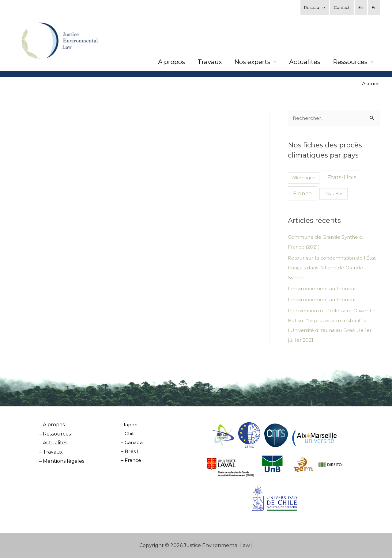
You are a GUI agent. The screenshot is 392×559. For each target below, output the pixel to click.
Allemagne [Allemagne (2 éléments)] (304, 179)
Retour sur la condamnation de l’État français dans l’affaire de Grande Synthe (334, 269)
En (361, 8)
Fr (374, 8)
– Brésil (129, 453)
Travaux (207, 63)
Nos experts (250, 63)
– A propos (52, 426)
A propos (168, 63)
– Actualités (53, 444)
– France (130, 462)
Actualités (303, 63)
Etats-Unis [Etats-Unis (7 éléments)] (342, 179)
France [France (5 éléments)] (302, 194)
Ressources (349, 63)
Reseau (311, 8)
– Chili (127, 435)
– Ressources (55, 435)
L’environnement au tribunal (323, 290)
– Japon (127, 426)
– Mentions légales (62, 462)
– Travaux (51, 453)
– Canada (131, 444)
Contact (341, 8)
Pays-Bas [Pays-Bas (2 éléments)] (333, 195)
